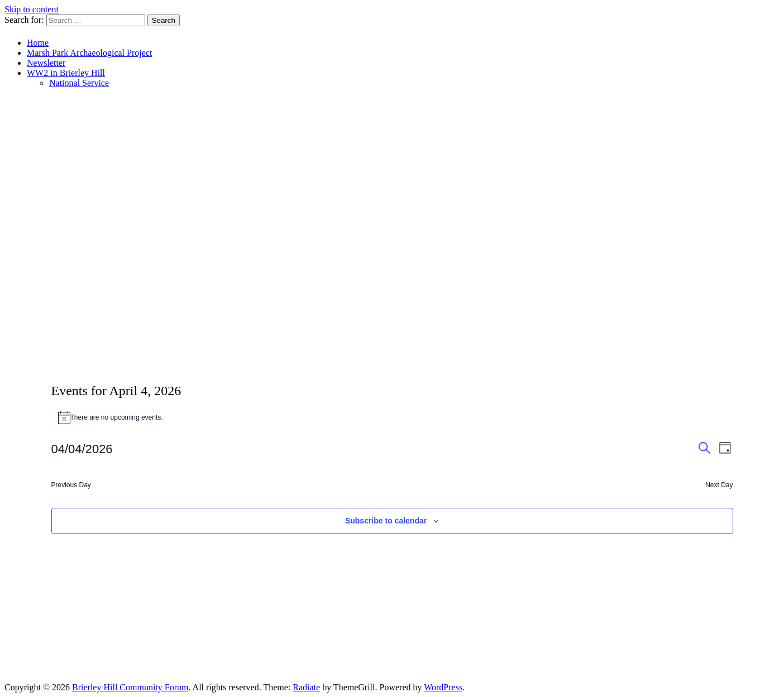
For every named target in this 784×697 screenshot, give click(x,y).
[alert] (392, 417)
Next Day (719, 485)
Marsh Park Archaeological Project (89, 53)
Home (38, 43)
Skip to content (32, 9)
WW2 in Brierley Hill (66, 73)
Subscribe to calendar (386, 521)
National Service (79, 83)
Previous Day (71, 485)
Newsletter (46, 63)
